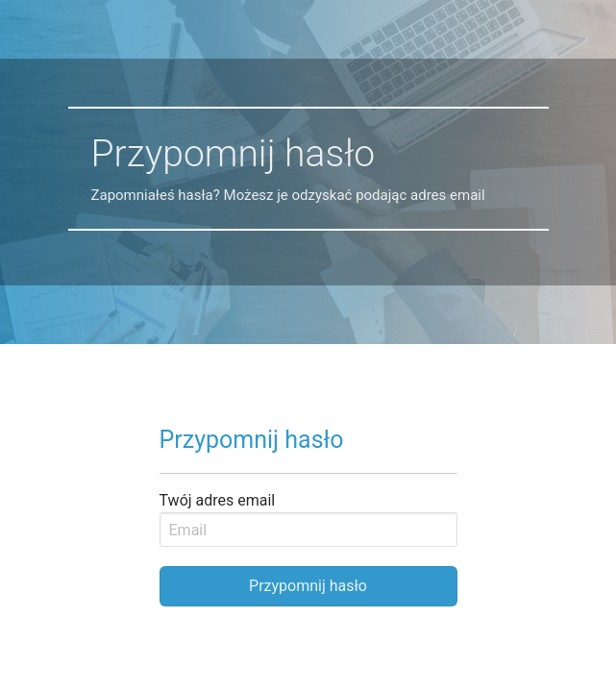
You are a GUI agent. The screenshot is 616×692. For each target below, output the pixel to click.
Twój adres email (218, 500)
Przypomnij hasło (308, 586)
